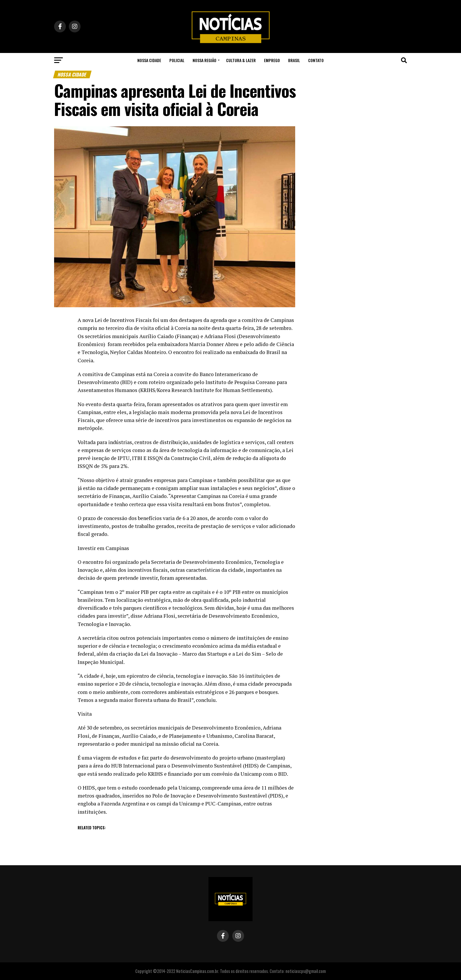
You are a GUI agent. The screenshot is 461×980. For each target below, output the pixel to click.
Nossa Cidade (149, 60)
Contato (316, 60)
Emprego (272, 60)
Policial (177, 60)
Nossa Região (204, 60)
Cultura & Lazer (241, 60)
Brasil (294, 60)
